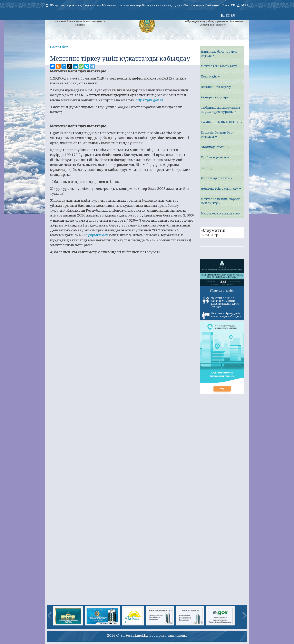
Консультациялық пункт (162, 5)
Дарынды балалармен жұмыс (219, 53)
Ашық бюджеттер (86, 5)
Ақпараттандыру (215, 97)
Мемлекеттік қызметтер (121, 5)
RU (233, 15)
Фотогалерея (194, 5)
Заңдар (207, 168)
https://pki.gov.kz (149, 100)
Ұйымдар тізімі (222, 290)
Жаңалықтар (60, 5)
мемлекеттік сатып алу (221, 188)
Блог (226, 5)
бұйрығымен (97, 235)
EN (233, 5)
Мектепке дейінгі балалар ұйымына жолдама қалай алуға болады (221, 302)
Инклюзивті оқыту (217, 87)
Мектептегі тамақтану (220, 66)
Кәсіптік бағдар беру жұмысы (217, 134)
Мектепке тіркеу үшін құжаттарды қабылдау (222, 316)
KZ (228, 15)
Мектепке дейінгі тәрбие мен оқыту (220, 201)
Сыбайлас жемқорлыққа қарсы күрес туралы (220, 109)
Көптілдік (210, 76)
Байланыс (213, 5)
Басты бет (59, 47)
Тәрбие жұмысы (215, 157)
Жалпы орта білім (217, 178)
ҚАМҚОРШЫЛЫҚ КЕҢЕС (221, 122)
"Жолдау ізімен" (215, 147)
